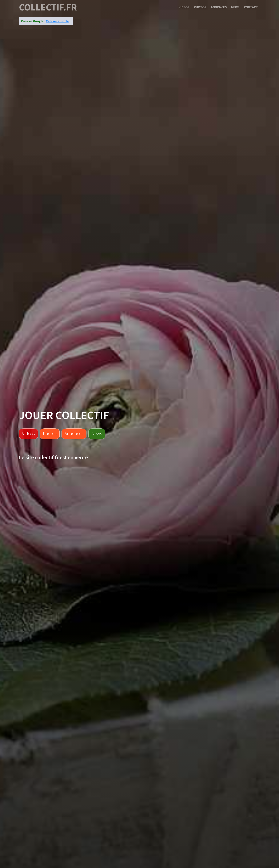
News (235, 7)
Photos (200, 7)
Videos (184, 7)
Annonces (219, 7)
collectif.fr (48, 7)
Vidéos (28, 434)
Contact (251, 7)
